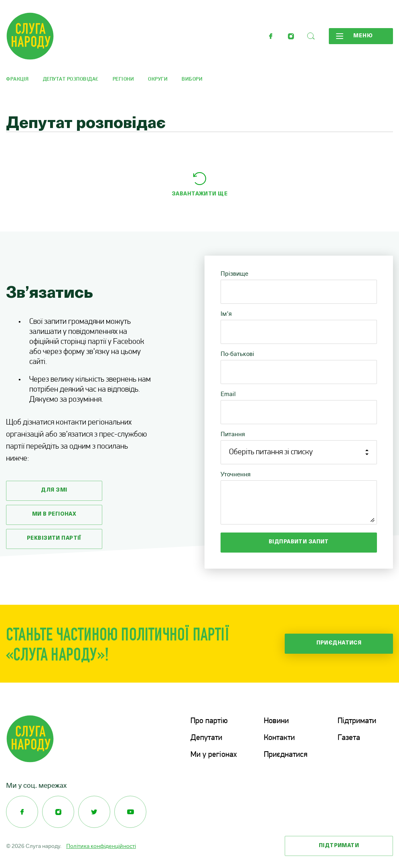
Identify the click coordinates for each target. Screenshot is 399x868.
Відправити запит (299, 542)
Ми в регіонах (54, 514)
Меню (354, 36)
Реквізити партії (54, 538)
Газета (349, 738)
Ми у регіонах (214, 755)
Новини (276, 721)
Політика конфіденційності (101, 846)
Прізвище (234, 273)
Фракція (17, 79)
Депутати (206, 738)
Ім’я (226, 314)
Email (228, 394)
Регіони (124, 79)
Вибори (192, 79)
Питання (233, 434)
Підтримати (357, 721)
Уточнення (236, 474)
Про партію (209, 721)
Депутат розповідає (71, 79)
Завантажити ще (199, 194)
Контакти (279, 738)
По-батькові (237, 354)
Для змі (54, 490)
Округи (158, 79)
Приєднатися (339, 643)
